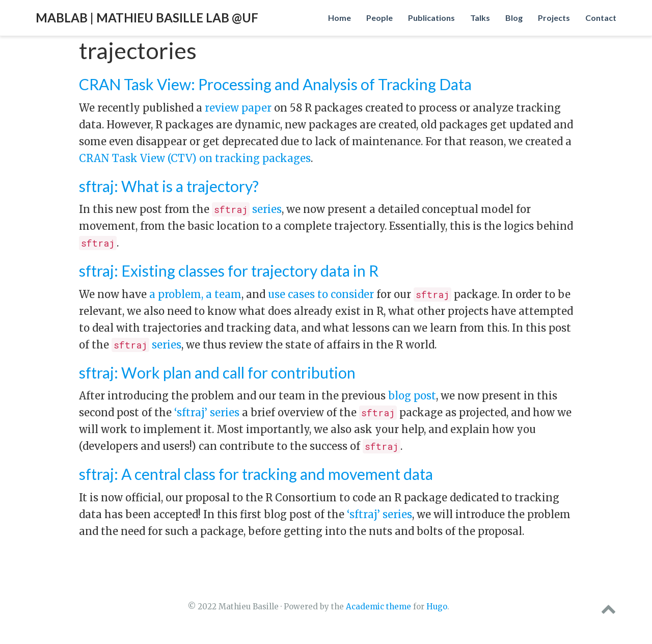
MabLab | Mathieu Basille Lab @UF (147, 18)
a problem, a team (195, 294)
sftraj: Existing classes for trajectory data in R (229, 271)
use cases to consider (321, 294)
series (247, 209)
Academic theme (378, 607)
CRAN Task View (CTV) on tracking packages (195, 158)
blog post (412, 396)
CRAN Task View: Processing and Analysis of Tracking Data (275, 84)
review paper (238, 108)
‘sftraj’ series (207, 412)
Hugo (437, 607)
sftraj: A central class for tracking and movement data (256, 474)
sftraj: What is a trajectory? (169, 186)
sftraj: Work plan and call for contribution (217, 372)
